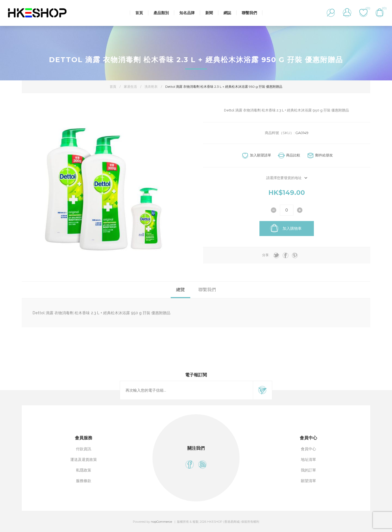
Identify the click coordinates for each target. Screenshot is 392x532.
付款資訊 (84, 449)
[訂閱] (186, 390)
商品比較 (293, 155)
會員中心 (308, 449)
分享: (266, 255)
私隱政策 (84, 470)
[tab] (180, 290)
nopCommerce (161, 522)
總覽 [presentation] (180, 290)
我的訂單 (308, 470)
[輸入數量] (287, 210)
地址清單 (308, 460)
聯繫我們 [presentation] (207, 290)
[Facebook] (190, 465)
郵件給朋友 (324, 155)
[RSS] (202, 465)
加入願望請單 (261, 155)
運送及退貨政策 (84, 460)
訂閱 (262, 390)
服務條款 (84, 481)
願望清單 (308, 481)
